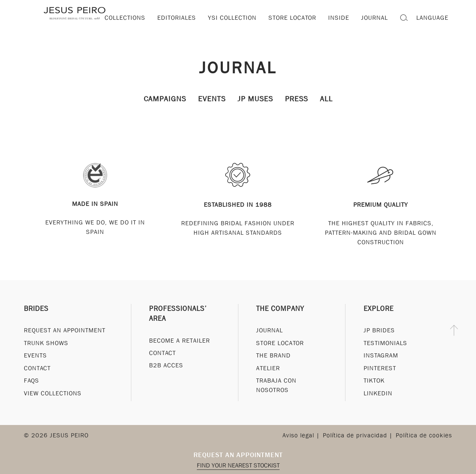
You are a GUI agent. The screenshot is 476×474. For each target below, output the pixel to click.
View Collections (53, 393)
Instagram (381, 355)
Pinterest (380, 368)
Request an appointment (238, 455)
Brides (36, 309)
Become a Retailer (180, 341)
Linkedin (378, 393)
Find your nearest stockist (238, 465)
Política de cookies (424, 435)
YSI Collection (232, 18)
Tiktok (374, 381)
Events (212, 99)
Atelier (268, 368)
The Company (280, 309)
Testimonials (385, 343)
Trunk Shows (46, 343)
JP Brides (379, 330)
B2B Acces (166, 365)
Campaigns (165, 99)
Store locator (292, 18)
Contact (37, 368)
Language (432, 18)
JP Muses (255, 99)
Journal (238, 67)
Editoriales (177, 18)
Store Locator (280, 343)
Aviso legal (298, 435)
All (326, 99)
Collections (125, 18)
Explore (379, 309)
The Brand (273, 355)
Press (296, 99)
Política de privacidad (355, 435)
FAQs (31, 381)
